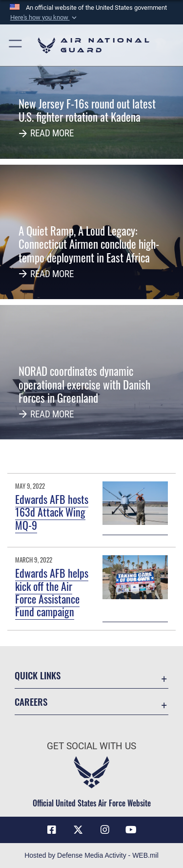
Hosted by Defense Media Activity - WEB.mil (91, 855)
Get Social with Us (91, 746)
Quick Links (38, 675)
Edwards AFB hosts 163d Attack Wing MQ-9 (52, 512)
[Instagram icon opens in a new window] (105, 830)
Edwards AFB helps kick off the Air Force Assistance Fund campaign (52, 592)
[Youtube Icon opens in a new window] (131, 830)
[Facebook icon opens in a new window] (52, 830)
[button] (44, 18)
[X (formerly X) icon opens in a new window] (78, 830)
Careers (31, 702)
